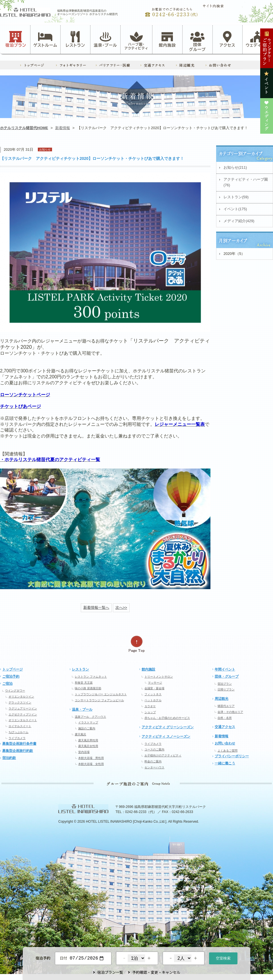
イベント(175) (235, 209)
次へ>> (121, 607)
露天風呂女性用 (88, 746)
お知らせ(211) (235, 167)
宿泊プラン (16, 39)
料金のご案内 (153, 761)
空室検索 (223, 958)
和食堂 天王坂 (84, 683)
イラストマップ (88, 722)
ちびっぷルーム (18, 732)
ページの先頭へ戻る (136, 644)
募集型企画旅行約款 (18, 751)
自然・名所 (225, 718)
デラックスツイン (20, 702)
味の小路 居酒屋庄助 (88, 688)
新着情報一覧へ (96, 607)
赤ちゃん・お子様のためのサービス (167, 718)
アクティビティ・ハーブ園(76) (246, 182)
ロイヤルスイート (20, 726)
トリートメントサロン (159, 677)
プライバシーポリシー (232, 756)
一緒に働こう (225, 763)
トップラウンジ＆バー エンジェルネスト (101, 694)
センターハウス (154, 767)
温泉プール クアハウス (90, 717)
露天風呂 (80, 734)
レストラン (75, 39)
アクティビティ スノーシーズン (166, 736)
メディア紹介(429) (239, 221)
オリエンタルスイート (23, 720)
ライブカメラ (17, 738)
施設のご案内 (87, 728)
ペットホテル (153, 700)
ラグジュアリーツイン (23, 708)
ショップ (150, 712)
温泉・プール (106, 39)
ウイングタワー (15, 691)
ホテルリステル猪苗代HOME (24, 128)
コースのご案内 (154, 749)
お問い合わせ (225, 743)
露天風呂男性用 (88, 740)
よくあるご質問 (227, 751)
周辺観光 (222, 699)
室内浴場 (84, 752)
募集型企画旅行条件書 (19, 744)
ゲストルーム (45, 39)
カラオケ (150, 706)
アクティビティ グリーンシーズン (168, 727)
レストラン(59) (236, 197)
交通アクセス (225, 727)
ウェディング (258, 39)
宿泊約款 (9, 758)
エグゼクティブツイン (23, 714)
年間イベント (225, 669)
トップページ (13, 669)
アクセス (227, 39)
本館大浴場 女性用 (91, 764)
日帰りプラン (226, 689)
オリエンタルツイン (21, 697)
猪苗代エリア (226, 706)
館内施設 (167, 39)
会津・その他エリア (230, 712)
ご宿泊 (7, 684)
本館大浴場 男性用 (91, 758)
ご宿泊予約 (11, 676)
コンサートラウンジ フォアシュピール (99, 700)
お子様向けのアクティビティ (163, 755)
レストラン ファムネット (91, 677)
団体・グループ (227, 676)
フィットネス (153, 694)
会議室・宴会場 (154, 688)
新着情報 (63, 128)
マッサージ (155, 683)
